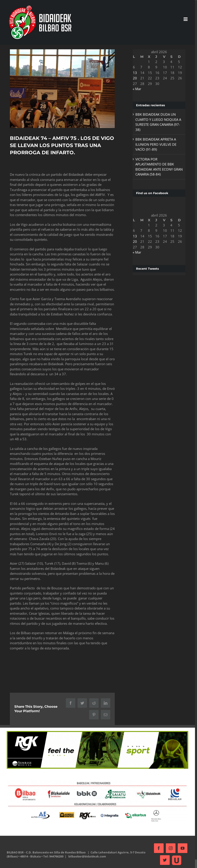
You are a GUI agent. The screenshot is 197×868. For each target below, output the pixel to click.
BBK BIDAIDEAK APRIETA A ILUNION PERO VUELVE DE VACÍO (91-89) (156, 144)
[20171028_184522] (62, 89)
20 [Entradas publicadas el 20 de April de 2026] (135, 78)
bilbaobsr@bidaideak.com (87, 856)
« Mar (137, 89)
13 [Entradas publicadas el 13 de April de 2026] (135, 73)
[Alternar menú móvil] (186, 19)
